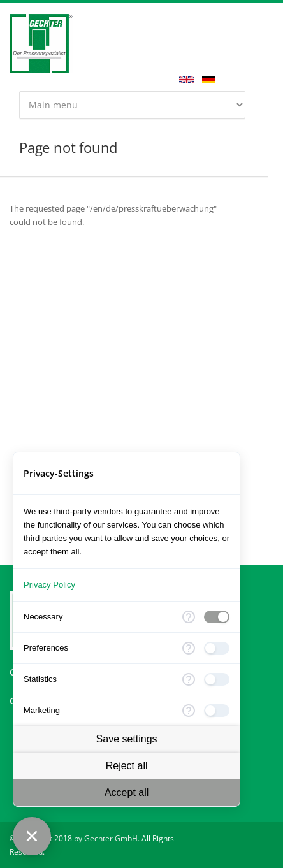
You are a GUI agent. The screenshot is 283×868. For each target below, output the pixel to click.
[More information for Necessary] (189, 617)
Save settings (127, 739)
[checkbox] (217, 617)
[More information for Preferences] (189, 648)
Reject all (127, 766)
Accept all (127, 792)
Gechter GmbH (111, 838)
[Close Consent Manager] (32, 836)
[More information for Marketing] (189, 711)
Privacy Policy (49, 585)
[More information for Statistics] (189, 679)
